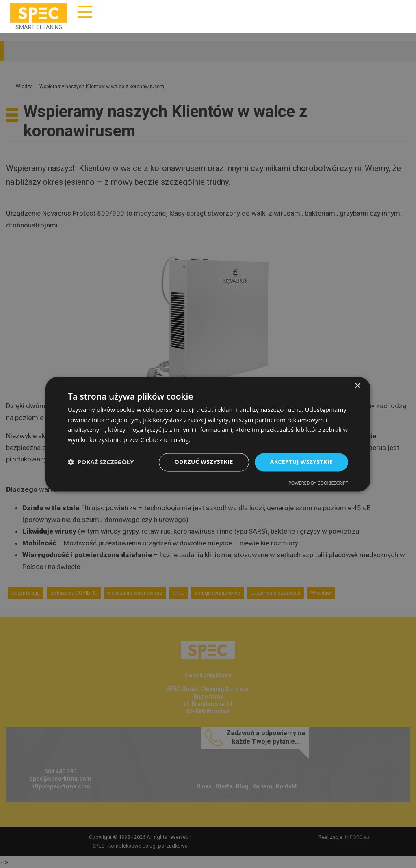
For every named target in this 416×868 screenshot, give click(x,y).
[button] (101, 462)
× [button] (357, 386)
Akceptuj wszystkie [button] (301, 462)
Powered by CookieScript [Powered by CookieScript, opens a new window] (318, 483)
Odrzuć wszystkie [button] (204, 462)
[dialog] (208, 434)
